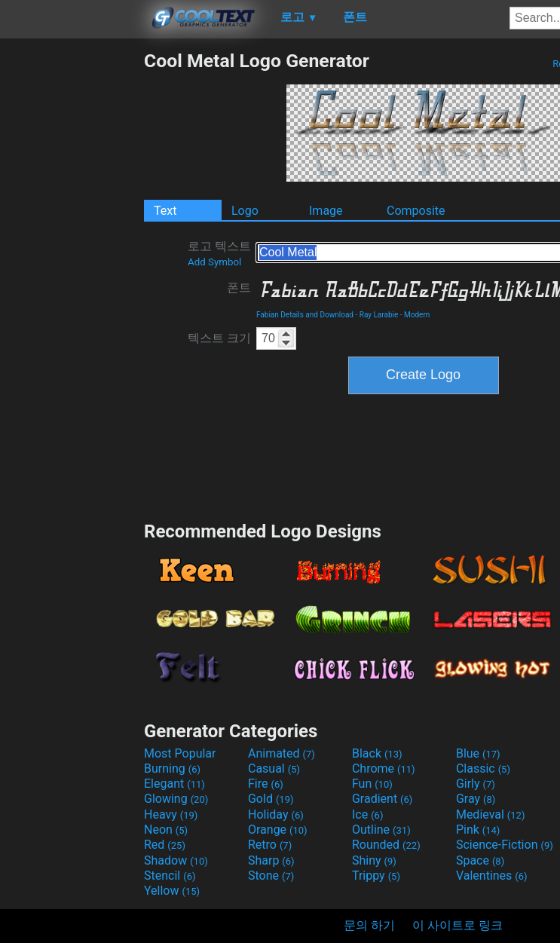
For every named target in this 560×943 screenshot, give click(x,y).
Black (377, 753)
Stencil (170, 876)
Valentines (492, 876)
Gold (271, 799)
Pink (478, 830)
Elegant (174, 784)
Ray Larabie (379, 315)
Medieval (491, 814)
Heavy (171, 814)
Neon (166, 830)
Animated (282, 753)
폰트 (239, 288)
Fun (372, 784)
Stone (271, 876)
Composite (416, 211)
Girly (476, 784)
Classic (483, 768)
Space (480, 860)
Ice (367, 814)
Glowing (176, 799)
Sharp (271, 860)
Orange (278, 830)
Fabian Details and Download (305, 315)
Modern (417, 315)
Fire (266, 784)
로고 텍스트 (219, 253)
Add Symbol (214, 262)
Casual (274, 768)
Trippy (376, 876)
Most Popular (180, 753)
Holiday (276, 814)
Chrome (384, 768)
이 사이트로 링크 (457, 925)
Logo (245, 211)
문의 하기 (369, 925)
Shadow (176, 860)
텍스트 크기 (219, 338)
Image (326, 211)
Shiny (374, 860)
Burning (172, 768)
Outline (381, 830)
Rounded (386, 845)
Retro (270, 845)
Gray (476, 799)
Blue (478, 753)
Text (165, 211)
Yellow (172, 891)
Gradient (382, 799)
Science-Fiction (505, 845)
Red (165, 845)
